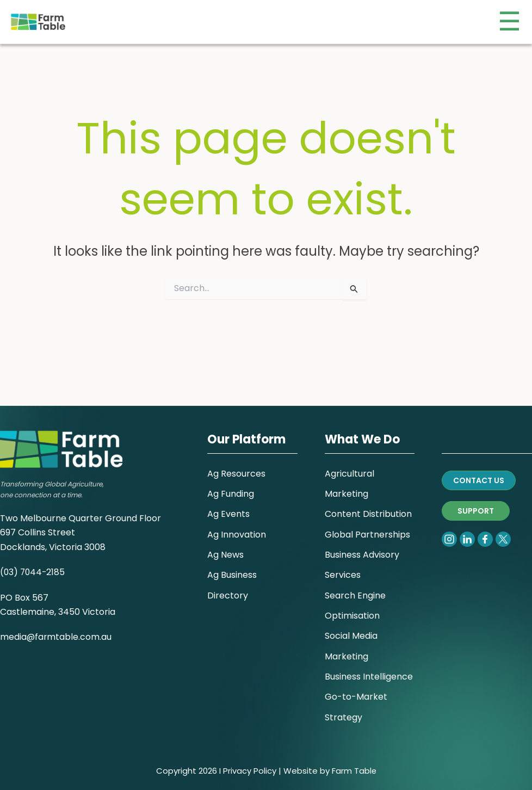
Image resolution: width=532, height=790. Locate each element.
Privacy (237, 771)
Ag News (225, 550)
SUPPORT (476, 503)
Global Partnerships (367, 529)
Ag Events (228, 508)
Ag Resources (236, 466)
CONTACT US (479, 473)
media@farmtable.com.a (54, 630)
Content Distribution (368, 508)
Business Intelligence (369, 675)
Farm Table (354, 771)
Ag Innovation (237, 529)
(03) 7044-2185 (33, 565)
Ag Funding (231, 487)
